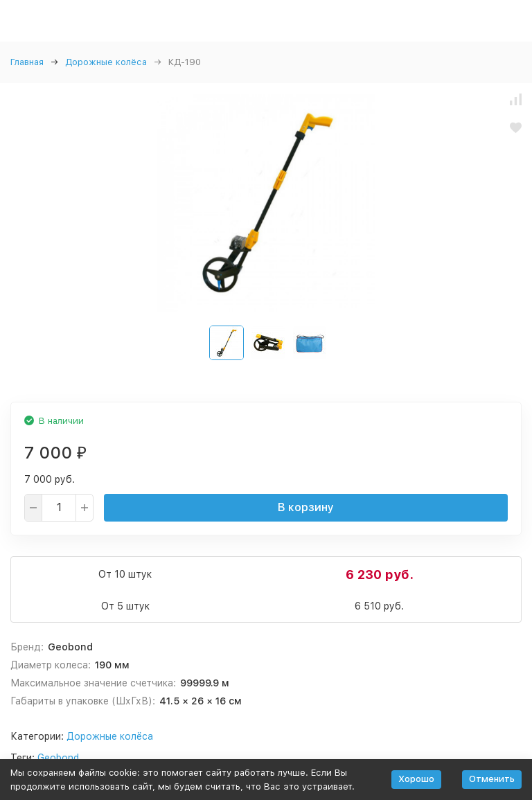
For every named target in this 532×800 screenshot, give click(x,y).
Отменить (492, 779)
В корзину (306, 507)
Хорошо (416, 779)
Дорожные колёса (106, 62)
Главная (27, 62)
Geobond (58, 758)
